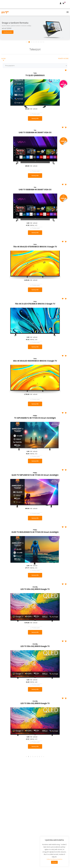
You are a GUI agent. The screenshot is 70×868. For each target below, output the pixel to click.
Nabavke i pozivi (35, 865)
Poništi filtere (63, 29)
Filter (3, 30)
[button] (64, 3)
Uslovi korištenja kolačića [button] (54, 859)
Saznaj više (35, 89)
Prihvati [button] (54, 862)
